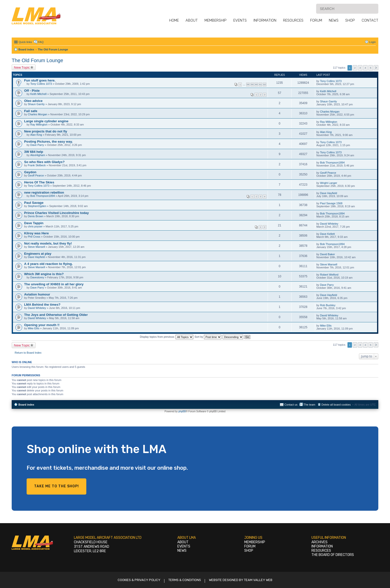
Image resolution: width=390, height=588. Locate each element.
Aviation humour (37, 294)
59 (252, 84)
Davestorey (37, 277)
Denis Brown (36, 216)
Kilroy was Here (36, 233)
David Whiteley (329, 224)
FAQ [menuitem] (41, 42)
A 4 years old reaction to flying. (48, 264)
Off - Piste (32, 91)
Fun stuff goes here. (40, 80)
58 (248, 84)
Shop (350, 20)
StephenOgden (37, 206)
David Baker (328, 254)
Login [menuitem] (372, 42)
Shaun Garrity (36, 104)
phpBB (182, 411)
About (192, 20)
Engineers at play (38, 254)
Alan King (36, 135)
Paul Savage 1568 (331, 203)
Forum (316, 20)
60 (256, 84)
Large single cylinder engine (46, 121)
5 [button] (371, 68)
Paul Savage (34, 203)
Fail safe (31, 111)
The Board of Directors (333, 555)
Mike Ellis (34, 328)
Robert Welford (329, 275)
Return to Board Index (28, 353)
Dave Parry (37, 145)
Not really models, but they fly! (48, 243)
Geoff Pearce (36, 175)
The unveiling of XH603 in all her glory (54, 284)
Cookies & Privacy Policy (139, 580)
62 (265, 84)
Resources (293, 20)
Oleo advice (33, 101)
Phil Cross (34, 237)
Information (265, 20)
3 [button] (360, 68)
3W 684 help (34, 152)
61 (260, 84)
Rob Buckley (328, 305)
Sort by (208, 337)
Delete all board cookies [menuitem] (336, 405)
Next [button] (376, 68)
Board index (26, 405)
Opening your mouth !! (42, 325)
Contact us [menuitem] (291, 405)
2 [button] (355, 68)
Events (240, 20)
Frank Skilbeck (37, 165)
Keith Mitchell (38, 94)
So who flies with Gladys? (44, 162)
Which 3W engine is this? (44, 274)
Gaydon (30, 172)
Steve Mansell (36, 247)
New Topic (22, 67)
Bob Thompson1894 (332, 163)
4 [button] (365, 68)
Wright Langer (329, 183)
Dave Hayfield (329, 193)
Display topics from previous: (167, 337)
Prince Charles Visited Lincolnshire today (56, 213)
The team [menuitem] (309, 405)
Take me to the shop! (56, 486)
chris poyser (35, 226)
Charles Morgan (38, 114)
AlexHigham (38, 155)
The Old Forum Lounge (37, 60)
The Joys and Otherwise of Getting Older (56, 315)
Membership (216, 20)
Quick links (25, 42)
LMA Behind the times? (42, 305)
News (334, 20)
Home (174, 20)
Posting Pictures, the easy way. (48, 142)
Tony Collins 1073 (41, 84)
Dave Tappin (34, 223)
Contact (370, 20)
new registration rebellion (44, 192)
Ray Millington (39, 125)
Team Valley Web (258, 580)
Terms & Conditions (185, 580)
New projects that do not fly (46, 131)
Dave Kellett (327, 234)
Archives (319, 542)
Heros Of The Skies (39, 182)
